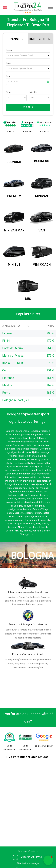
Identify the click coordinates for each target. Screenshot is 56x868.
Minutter (34, 92)
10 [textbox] (9, 98)
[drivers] (28, 583)
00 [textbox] (32, 98)
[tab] (16, 39)
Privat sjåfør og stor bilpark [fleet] (28, 654)
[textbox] (28, 56)
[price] (28, 615)
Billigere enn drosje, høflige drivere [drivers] (28, 592)
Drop (8, 63)
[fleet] (28, 646)
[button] (48, 860)
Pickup (9, 50)
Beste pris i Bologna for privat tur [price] (28, 624)
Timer (9, 92)
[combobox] (28, 56)
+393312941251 (31, 857)
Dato (8, 76)
